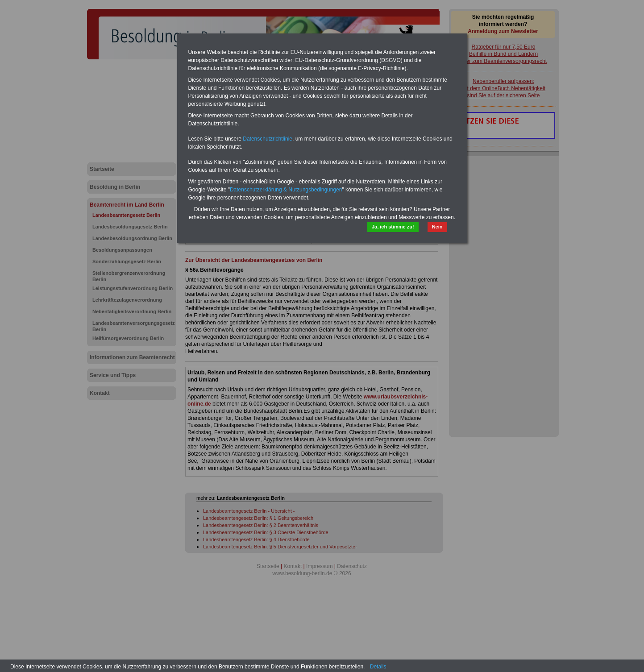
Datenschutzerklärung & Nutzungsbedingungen (286, 190)
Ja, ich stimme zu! (393, 227)
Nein (437, 227)
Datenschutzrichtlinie (268, 139)
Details (378, 667)
